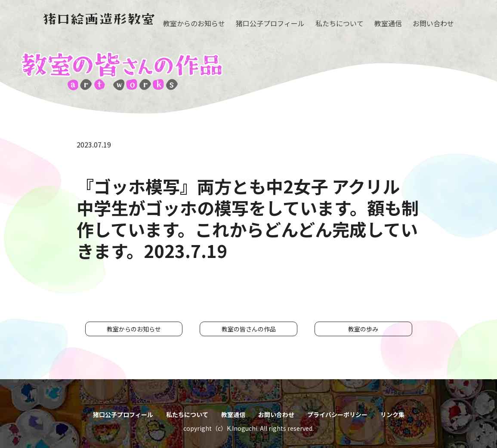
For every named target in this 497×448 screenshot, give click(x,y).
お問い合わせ (433, 23)
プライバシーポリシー (337, 414)
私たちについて (340, 23)
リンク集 (392, 414)
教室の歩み (363, 329)
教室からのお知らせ (194, 23)
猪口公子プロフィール (270, 23)
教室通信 (388, 23)
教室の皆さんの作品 (249, 329)
